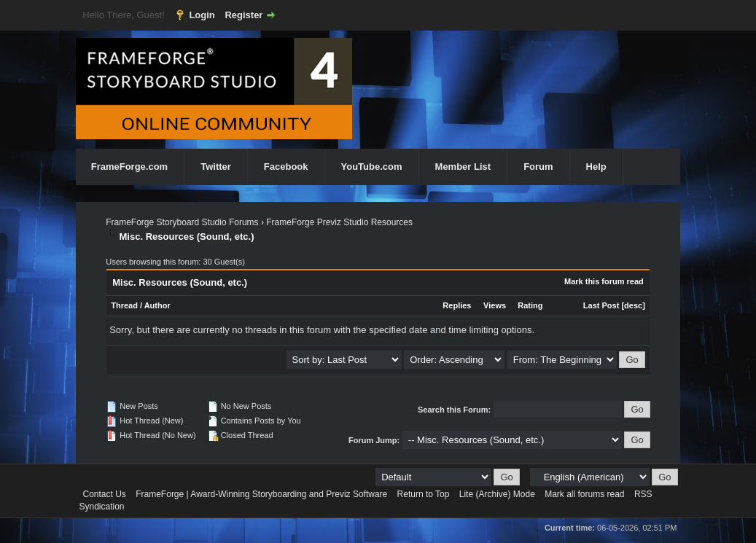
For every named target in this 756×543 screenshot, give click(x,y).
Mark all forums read (584, 494)
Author (157, 305)
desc (633, 305)
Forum (538, 167)
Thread (124, 305)
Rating (530, 305)
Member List (463, 167)
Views (495, 305)
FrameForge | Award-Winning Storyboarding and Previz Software (261, 494)
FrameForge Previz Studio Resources (339, 222)
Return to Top (424, 494)
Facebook (286, 167)
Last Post (601, 305)
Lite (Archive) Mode (497, 494)
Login (202, 15)
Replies (457, 305)
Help (596, 167)
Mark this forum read (604, 281)
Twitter (216, 167)
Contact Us (105, 494)
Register (243, 15)
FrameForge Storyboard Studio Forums (182, 222)
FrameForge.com (129, 167)
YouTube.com (372, 167)
